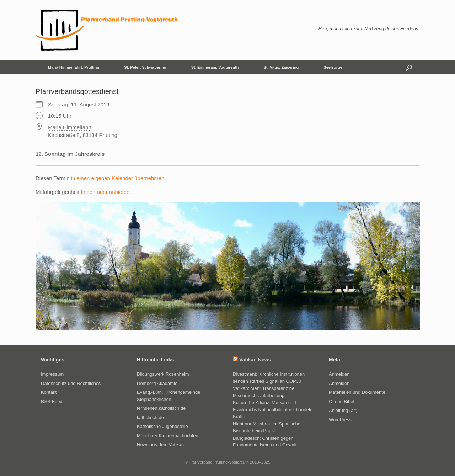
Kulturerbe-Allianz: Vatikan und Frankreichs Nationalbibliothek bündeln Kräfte (273, 409)
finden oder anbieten (105, 192)
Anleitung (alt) (343, 410)
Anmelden (339, 374)
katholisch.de (150, 417)
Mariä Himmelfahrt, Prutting (74, 67)
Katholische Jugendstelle (162, 426)
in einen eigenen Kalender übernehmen (118, 178)
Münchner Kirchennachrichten (168, 436)
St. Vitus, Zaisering (281, 67)
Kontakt (49, 392)
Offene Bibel (341, 401)
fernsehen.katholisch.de (161, 408)
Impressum (52, 374)
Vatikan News (255, 360)
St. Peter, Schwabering (145, 67)
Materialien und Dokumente (357, 392)
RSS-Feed (52, 401)
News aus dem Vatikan (160, 445)
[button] (409, 67)
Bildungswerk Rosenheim (163, 374)
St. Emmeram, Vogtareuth (215, 67)
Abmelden (339, 383)
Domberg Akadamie (157, 383)
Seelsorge (333, 67)
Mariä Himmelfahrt (70, 127)
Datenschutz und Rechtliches (71, 383)
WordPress (340, 420)
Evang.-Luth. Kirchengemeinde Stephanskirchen (169, 396)
